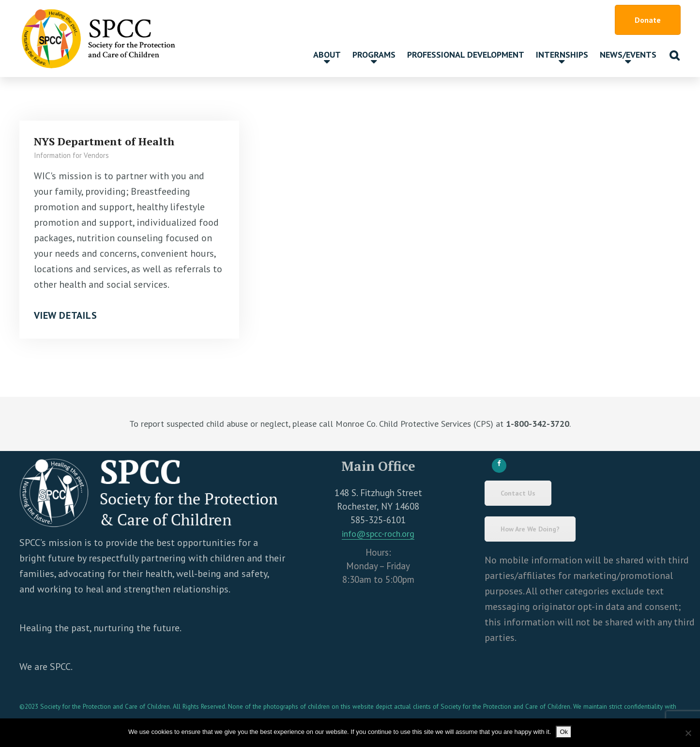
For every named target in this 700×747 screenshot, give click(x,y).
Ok (564, 732)
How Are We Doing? (530, 529)
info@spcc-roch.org (378, 534)
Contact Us (518, 493)
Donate (648, 20)
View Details (66, 315)
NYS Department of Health (104, 141)
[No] (688, 733)
